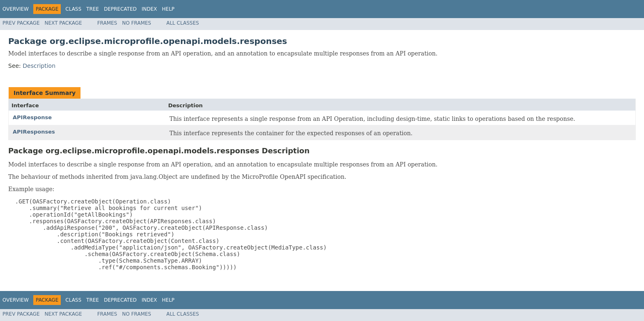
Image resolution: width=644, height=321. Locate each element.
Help (168, 9)
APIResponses (34, 132)
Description (39, 66)
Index (149, 9)
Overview (16, 9)
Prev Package (21, 23)
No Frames (137, 23)
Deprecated (120, 9)
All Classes (183, 23)
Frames (107, 23)
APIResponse (32, 117)
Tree (93, 9)
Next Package (63, 23)
